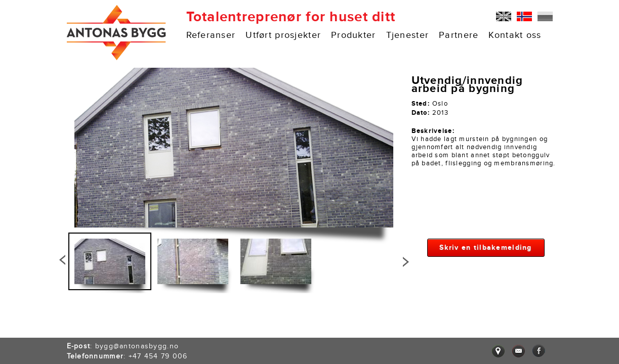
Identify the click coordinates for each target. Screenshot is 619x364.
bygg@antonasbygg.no (137, 346)
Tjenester (408, 35)
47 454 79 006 (160, 356)
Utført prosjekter (283, 35)
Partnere (459, 35)
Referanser (211, 35)
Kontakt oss (515, 35)
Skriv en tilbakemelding (485, 247)
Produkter (354, 35)
